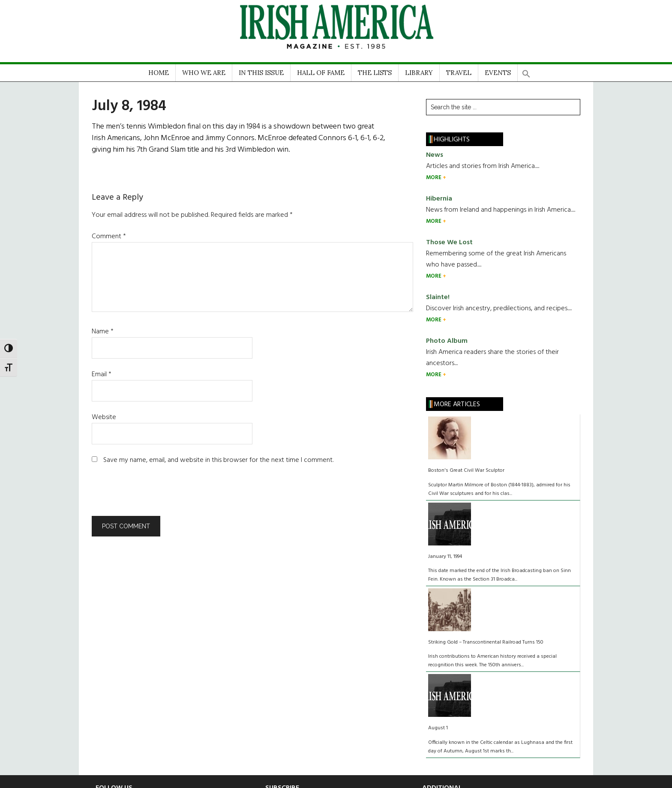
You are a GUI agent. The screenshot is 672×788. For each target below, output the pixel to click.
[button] (526, 71)
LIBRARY (419, 73)
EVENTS (498, 73)
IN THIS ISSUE (261, 73)
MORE (434, 178)
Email (102, 375)
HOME (159, 73)
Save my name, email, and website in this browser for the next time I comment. (218, 460)
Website (104, 417)
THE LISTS (375, 73)
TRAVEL (459, 73)
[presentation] (150, 495)
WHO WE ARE (204, 73)
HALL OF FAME (321, 73)
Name (103, 332)
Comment (109, 237)
